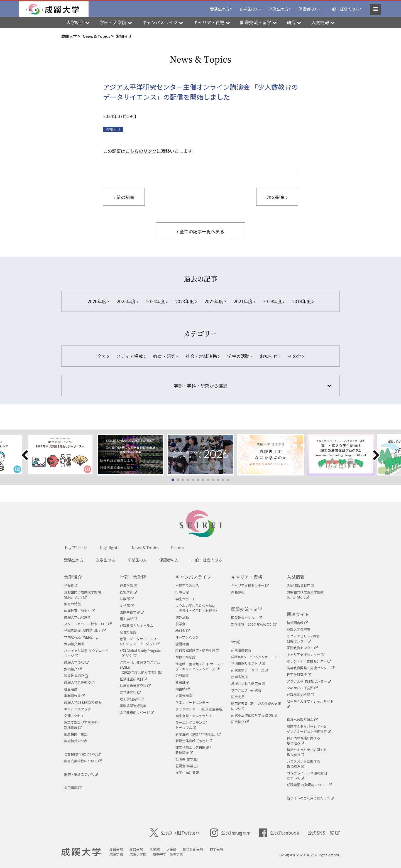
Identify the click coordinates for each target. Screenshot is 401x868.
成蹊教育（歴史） (80, 610)
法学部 (127, 599)
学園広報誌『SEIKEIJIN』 (85, 630)
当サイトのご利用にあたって (310, 798)
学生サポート (185, 599)
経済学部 (129, 585)
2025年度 (127, 301)
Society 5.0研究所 (302, 688)
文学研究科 (130, 692)
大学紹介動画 (74, 644)
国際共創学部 (132, 612)
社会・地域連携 (203, 356)
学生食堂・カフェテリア (194, 716)
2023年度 (186, 301)
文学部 (127, 605)
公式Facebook (279, 833)
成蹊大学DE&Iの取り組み (83, 702)
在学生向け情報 (187, 772)
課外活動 (182, 617)
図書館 (183, 689)
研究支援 (238, 697)
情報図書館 (297, 623)
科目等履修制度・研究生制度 (197, 650)
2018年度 (303, 301)
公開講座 (182, 675)
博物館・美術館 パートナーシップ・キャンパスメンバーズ (199, 666)
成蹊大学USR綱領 (77, 617)
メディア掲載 (131, 356)
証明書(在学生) (187, 759)
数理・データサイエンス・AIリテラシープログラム (140, 641)
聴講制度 (182, 644)
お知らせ (113, 129)
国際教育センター (247, 618)
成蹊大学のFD (76, 662)
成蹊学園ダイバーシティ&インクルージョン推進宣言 (309, 729)
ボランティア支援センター (309, 661)
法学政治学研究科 (135, 686)
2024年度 (157, 301)
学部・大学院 (133, 577)
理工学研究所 (299, 674)
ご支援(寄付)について (82, 754)
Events (177, 548)
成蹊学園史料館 (301, 694)
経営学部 (129, 592)
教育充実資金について (83, 761)
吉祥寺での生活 (187, 585)
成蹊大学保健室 (299, 629)
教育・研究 (166, 356)
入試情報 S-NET (301, 585)
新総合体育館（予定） (194, 741)
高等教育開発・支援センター (311, 668)
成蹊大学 (81, 852)
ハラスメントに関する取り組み (304, 764)
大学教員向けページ (137, 712)
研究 (236, 641)
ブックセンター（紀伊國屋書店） (200, 709)
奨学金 (180, 624)
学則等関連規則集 (133, 706)
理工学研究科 (132, 699)
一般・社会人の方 (344, 9)
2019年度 (274, 301)
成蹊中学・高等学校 (168, 854)
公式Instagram (230, 833)
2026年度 (98, 301)
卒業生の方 (279, 9)
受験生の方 (220, 9)
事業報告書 (74, 696)
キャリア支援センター (250, 585)
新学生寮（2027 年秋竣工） (198, 734)
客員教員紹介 (76, 675)
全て (103, 356)
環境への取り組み (302, 719)
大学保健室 (184, 696)
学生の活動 (240, 356)
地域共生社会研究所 (248, 683)
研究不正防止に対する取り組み (255, 715)
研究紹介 (240, 722)
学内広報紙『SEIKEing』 (82, 637)
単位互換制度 (185, 657)
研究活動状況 (241, 650)
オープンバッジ (187, 637)
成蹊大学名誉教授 (79, 682)
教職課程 (182, 682)
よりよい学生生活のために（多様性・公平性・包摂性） (197, 608)
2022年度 (215, 301)
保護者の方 (308, 9)
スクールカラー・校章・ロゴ (88, 624)
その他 (296, 356)
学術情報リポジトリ (248, 663)
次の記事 (277, 197)
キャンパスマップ (77, 709)
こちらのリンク (141, 151)
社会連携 (71, 689)
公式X (176, 833)
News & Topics (145, 548)
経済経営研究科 (134, 679)
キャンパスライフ (193, 577)
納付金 (183, 630)
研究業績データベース (250, 670)
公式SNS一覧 (324, 833)
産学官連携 (239, 677)
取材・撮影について (81, 774)
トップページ (76, 548)
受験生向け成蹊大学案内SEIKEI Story (82, 594)
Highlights (110, 548)
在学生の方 (249, 9)
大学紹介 (73, 577)
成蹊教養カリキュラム (136, 625)
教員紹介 (73, 669)
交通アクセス (74, 716)
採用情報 (73, 787)
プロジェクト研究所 (246, 690)
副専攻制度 (128, 632)
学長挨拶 (71, 585)
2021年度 (244, 301)
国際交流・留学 (247, 609)
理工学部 (129, 619)
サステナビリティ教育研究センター (303, 638)
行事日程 (182, 592)
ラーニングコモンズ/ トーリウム (191, 725)
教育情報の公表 (76, 741)
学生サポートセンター (192, 702)
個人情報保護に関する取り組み (304, 740)
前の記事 (124, 197)
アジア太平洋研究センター (309, 681)
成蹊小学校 (138, 854)
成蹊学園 (116, 854)
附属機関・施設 (76, 734)
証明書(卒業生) (187, 766)
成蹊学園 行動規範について (309, 785)
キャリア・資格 (247, 577)
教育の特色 (72, 604)
